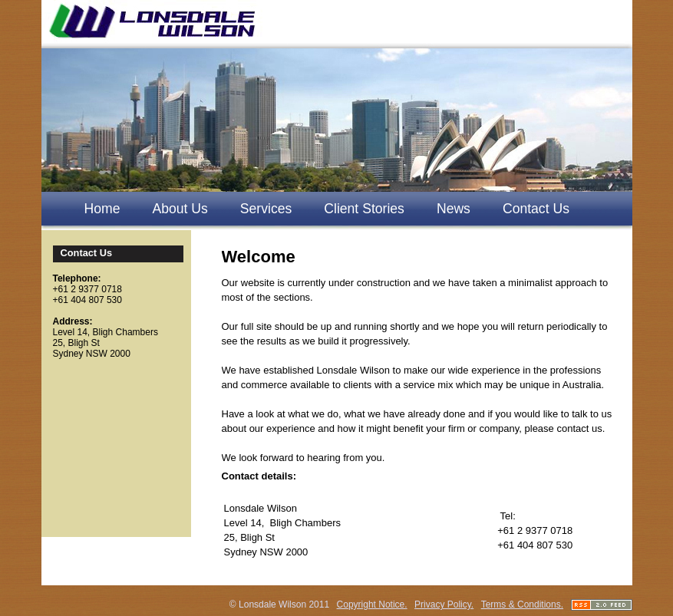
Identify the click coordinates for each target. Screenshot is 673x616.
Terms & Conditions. (522, 604)
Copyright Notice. (372, 604)
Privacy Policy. (444, 604)
